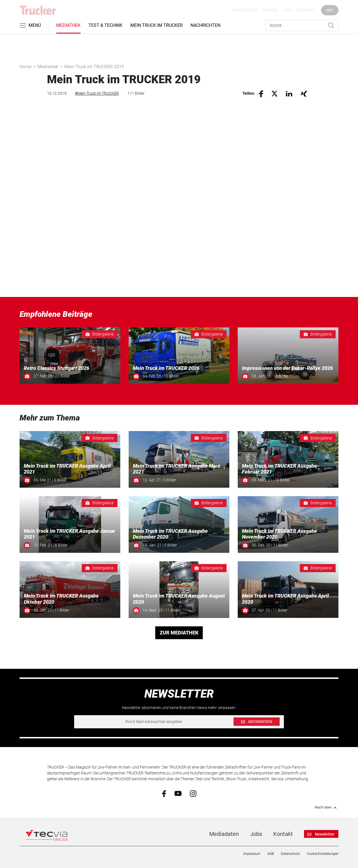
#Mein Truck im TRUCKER (97, 93)
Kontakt (306, 10)
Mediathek (68, 25)
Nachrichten (205, 25)
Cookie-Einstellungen (323, 854)
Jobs (287, 10)
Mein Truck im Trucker (156, 25)
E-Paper (270, 10)
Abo (330, 10)
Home (25, 67)
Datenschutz (290, 854)
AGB (271, 854)
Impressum (252, 854)
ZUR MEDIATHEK (179, 633)
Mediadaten (224, 834)
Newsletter (245, 10)
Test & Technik (105, 25)
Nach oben (327, 807)
